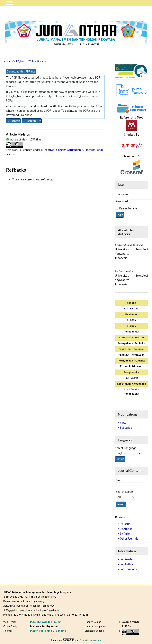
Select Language (126, 448)
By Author (126, 529)
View (123, 423)
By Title (125, 534)
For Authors (127, 564)
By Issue (125, 524)
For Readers (127, 559)
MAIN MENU (9, 3)
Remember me (128, 208)
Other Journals (129, 538)
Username (122, 194)
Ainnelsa (41, 61)
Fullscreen (13, 121)
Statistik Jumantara (90, 640)
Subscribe (126, 428)
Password (122, 201)
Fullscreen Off (32, 121)
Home (7, 61)
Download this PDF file (21, 71)
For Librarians (128, 569)
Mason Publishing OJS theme (48, 631)
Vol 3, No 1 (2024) (24, 61)
